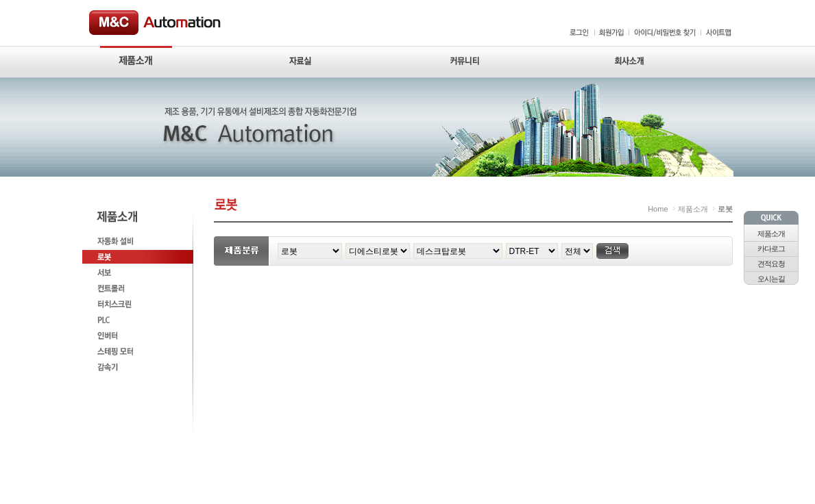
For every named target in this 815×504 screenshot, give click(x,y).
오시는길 (771, 279)
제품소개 (771, 234)
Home (658, 209)
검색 (612, 251)
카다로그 (771, 249)
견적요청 (771, 264)
